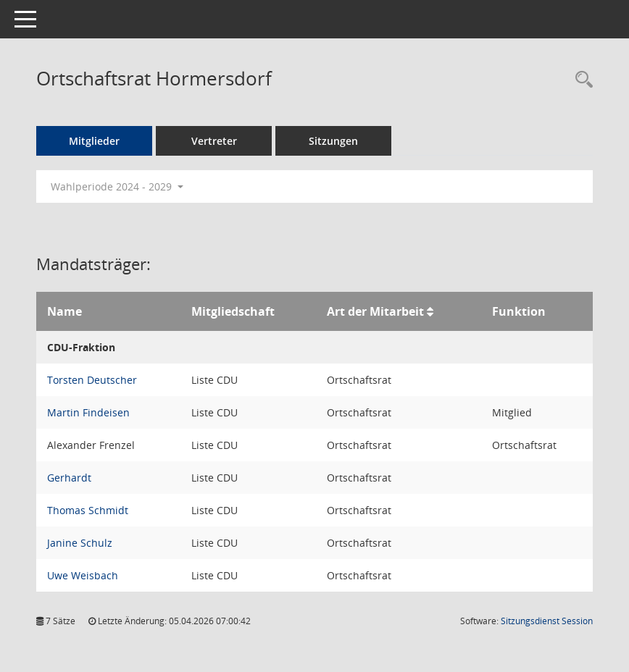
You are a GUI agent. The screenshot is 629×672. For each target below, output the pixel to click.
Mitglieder (94, 141)
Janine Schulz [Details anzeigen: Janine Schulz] (80, 543)
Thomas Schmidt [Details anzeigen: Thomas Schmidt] (88, 510)
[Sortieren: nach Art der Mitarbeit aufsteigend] (430, 311)
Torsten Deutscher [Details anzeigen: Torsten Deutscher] (92, 380)
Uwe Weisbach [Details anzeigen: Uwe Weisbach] (83, 575)
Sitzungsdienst (547, 621)
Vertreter (214, 141)
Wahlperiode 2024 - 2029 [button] (117, 186)
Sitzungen (333, 141)
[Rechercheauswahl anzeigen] (580, 80)
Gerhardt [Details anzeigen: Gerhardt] (69, 478)
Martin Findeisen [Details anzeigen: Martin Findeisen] (88, 412)
